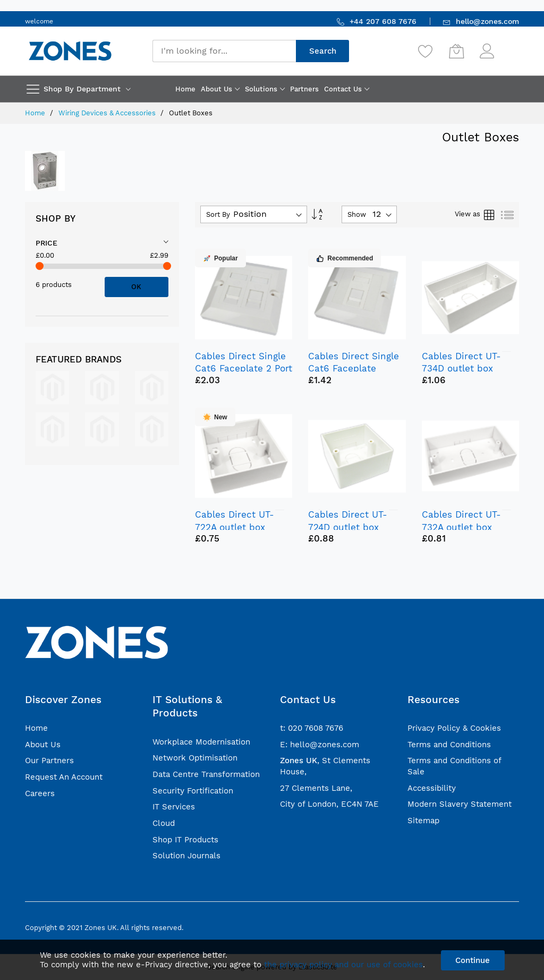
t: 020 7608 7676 (312, 728)
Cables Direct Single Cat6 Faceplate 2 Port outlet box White (244, 368)
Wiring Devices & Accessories (108, 113)
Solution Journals (186, 856)
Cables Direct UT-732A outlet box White (461, 527)
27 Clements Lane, (316, 788)
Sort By (218, 214)
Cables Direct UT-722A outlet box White (235, 527)
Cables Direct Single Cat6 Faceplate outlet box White (354, 368)
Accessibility (432, 788)
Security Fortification (193, 791)
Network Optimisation (195, 758)
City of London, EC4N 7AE (329, 804)
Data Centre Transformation (206, 774)
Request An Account (64, 777)
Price (46, 243)
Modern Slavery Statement (460, 804)
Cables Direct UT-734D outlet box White (461, 368)
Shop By (56, 218)
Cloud (164, 823)
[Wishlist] (426, 51)
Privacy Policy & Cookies (454, 728)
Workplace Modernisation (201, 742)
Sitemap (423, 821)
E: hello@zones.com (320, 745)
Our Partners (49, 761)
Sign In (508, 46)
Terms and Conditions (449, 745)
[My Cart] (456, 51)
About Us (43, 745)
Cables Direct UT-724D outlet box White (348, 527)
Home (36, 113)
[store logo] (70, 51)
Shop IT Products (185, 840)
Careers (40, 793)
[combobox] (224, 51)
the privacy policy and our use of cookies (343, 965)
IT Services (174, 807)
